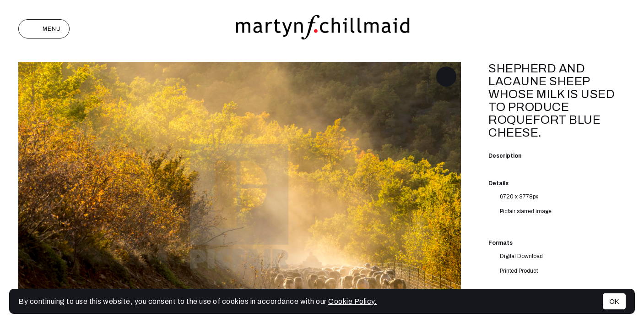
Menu (44, 29)
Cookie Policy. (352, 301)
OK (614, 301)
